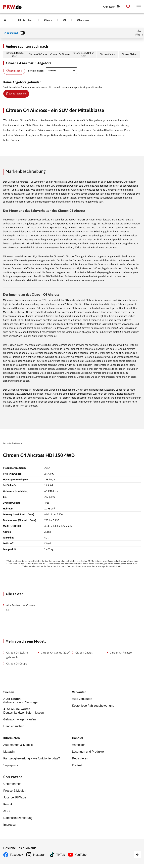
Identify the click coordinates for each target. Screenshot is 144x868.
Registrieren (80, 759)
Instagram (40, 855)
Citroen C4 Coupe (38, 54)
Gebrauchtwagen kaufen (20, 720)
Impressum (11, 825)
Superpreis (11, 765)
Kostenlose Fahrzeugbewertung (93, 706)
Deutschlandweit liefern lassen (38, 711)
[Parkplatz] (128, 7)
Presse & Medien (15, 791)
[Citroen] (48, 20)
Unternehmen (12, 784)
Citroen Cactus (108, 54)
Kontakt (77, 765)
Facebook (17, 855)
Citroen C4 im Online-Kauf (84, 54)
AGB (6, 811)
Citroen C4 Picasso (60, 54)
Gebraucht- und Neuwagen (38, 701)
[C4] (65, 20)
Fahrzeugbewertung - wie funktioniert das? (32, 759)
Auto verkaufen (82, 699)
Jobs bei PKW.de (15, 798)
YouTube (81, 855)
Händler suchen (14, 726)
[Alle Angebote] (25, 20)
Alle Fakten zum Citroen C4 (21, 608)
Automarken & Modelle (18, 745)
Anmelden (79, 745)
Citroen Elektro (129, 54)
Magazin (9, 752)
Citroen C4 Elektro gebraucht (17, 655)
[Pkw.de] (5, 20)
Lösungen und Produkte (88, 752)
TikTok (61, 855)
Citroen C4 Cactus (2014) (15, 54)
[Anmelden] (111, 7)
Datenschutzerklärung (18, 818)
